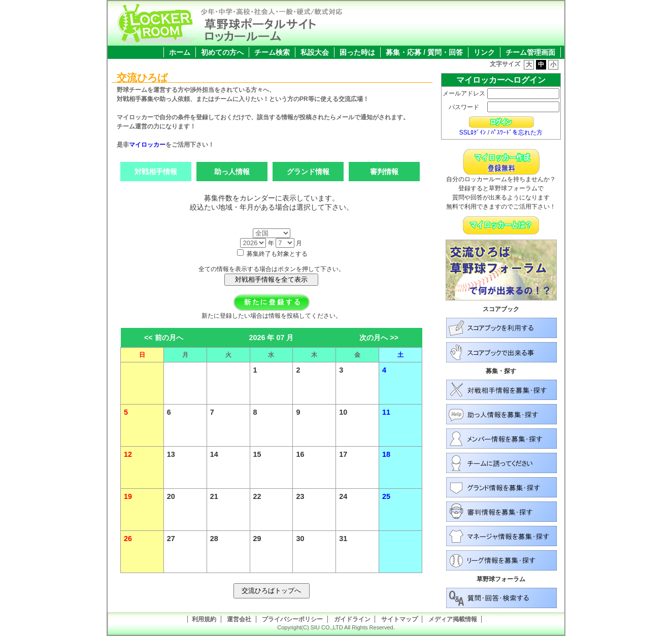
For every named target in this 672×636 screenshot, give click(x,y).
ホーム (180, 52)
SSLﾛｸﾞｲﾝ (473, 132)
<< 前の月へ (164, 338)
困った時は (357, 52)
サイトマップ (399, 619)
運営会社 (239, 619)
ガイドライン (352, 619)
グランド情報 (308, 172)
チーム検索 (272, 52)
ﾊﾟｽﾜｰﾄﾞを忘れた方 (517, 132)
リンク (484, 52)
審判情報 (384, 172)
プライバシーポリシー (292, 619)
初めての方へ (222, 52)
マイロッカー (147, 145)
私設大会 (315, 52)
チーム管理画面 (530, 52)
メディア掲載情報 (453, 619)
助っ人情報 (232, 172)
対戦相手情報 (156, 172)
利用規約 (204, 619)
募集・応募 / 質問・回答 (424, 52)
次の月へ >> (379, 338)
